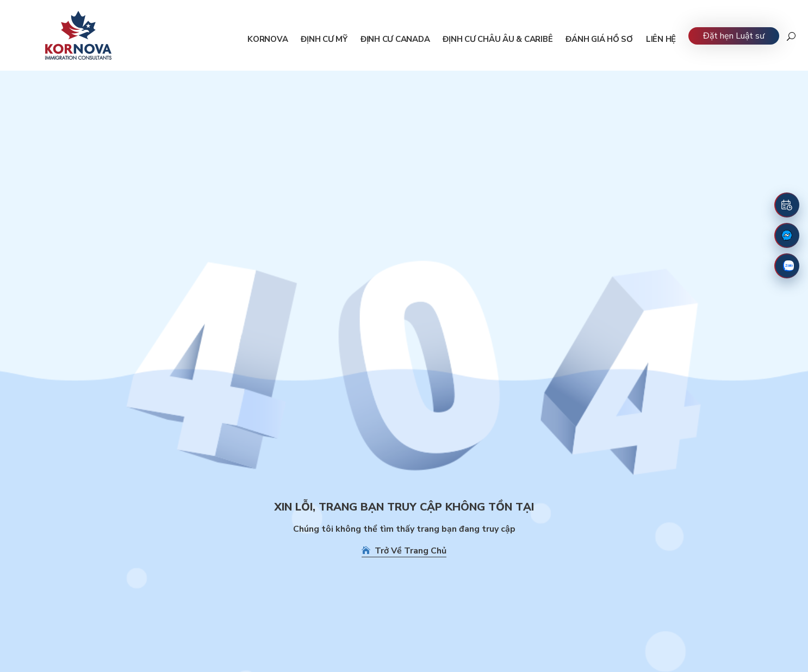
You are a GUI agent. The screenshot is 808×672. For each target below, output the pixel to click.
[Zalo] (787, 266)
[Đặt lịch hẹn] (787, 205)
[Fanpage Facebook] (787, 235)
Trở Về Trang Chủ (404, 551)
